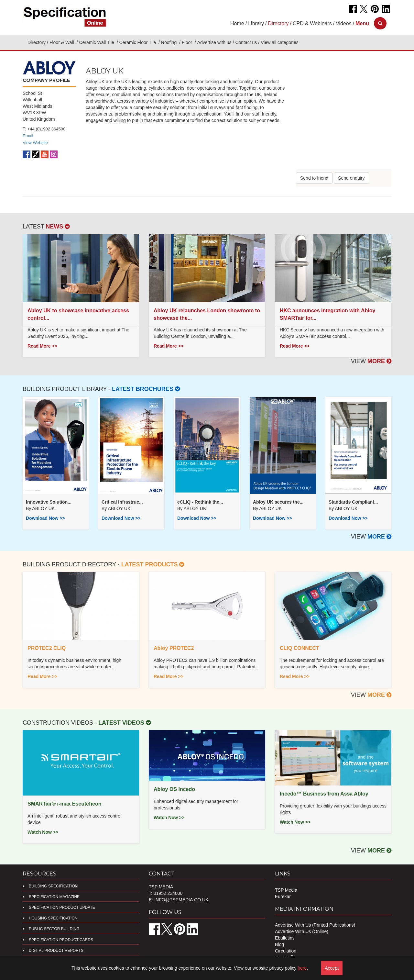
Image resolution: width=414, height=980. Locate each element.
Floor (188, 42)
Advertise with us (214, 42)
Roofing (169, 42)
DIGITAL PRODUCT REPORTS (56, 951)
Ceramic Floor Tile (138, 42)
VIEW (371, 361)
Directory (37, 42)
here (302, 968)
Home (237, 23)
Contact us (246, 42)
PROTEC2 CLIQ (47, 648)
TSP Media (286, 890)
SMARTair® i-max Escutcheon (64, 804)
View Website (35, 143)
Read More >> (42, 346)
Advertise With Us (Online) (302, 931)
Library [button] (256, 23)
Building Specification (53, 886)
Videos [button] (344, 23)
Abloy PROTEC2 (174, 648)
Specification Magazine (54, 897)
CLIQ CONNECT (300, 648)
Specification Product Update (62, 908)
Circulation (286, 951)
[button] (362, 23)
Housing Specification (53, 918)
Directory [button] (278, 23)
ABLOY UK (43, 508)
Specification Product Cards (61, 940)
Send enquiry (351, 178)
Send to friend (314, 178)
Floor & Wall (62, 42)
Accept (332, 968)
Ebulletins (285, 938)
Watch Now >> (43, 832)
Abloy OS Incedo (174, 789)
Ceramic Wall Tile (97, 42)
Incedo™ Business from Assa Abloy (324, 794)
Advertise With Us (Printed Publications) (315, 925)
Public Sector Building (54, 929)
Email (28, 136)
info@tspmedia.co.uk (181, 900)
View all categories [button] (279, 42)
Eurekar (283, 896)
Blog (279, 944)
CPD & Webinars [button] (312, 23)
